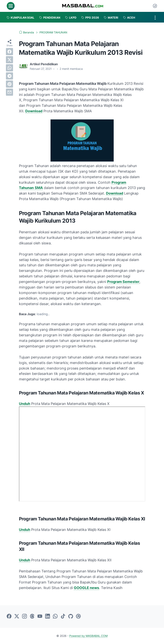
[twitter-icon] (17, 617)
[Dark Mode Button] (155, 6)
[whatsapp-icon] (55, 617)
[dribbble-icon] (78, 617)
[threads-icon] (32, 617)
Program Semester (123, 282)
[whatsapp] (9, 68)
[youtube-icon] (40, 617)
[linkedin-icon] (48, 617)
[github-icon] (71, 617)
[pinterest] (9, 84)
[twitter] (9, 60)
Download (34, 111)
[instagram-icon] (24, 617)
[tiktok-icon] (63, 617)
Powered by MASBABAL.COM (88, 636)
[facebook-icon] (9, 617)
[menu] (11, 6)
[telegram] (9, 76)
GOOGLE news (86, 588)
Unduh (25, 404)
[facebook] (9, 52)
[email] (9, 92)
